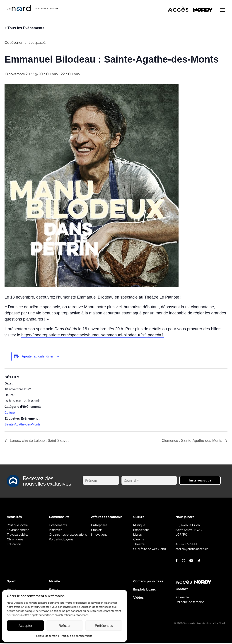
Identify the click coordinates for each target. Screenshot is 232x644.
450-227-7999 (186, 545)
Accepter (25, 626)
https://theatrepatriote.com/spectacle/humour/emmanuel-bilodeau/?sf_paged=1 (93, 336)
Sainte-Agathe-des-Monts (23, 425)
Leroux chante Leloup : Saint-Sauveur (40, 442)
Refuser (65, 626)
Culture (10, 414)
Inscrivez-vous (200, 481)
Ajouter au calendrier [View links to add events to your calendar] (38, 357)
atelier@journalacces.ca (192, 550)
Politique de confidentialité (77, 636)
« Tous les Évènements (24, 29)
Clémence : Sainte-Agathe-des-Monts (192, 442)
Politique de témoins (47, 636)
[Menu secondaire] (222, 11)
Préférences (104, 626)
